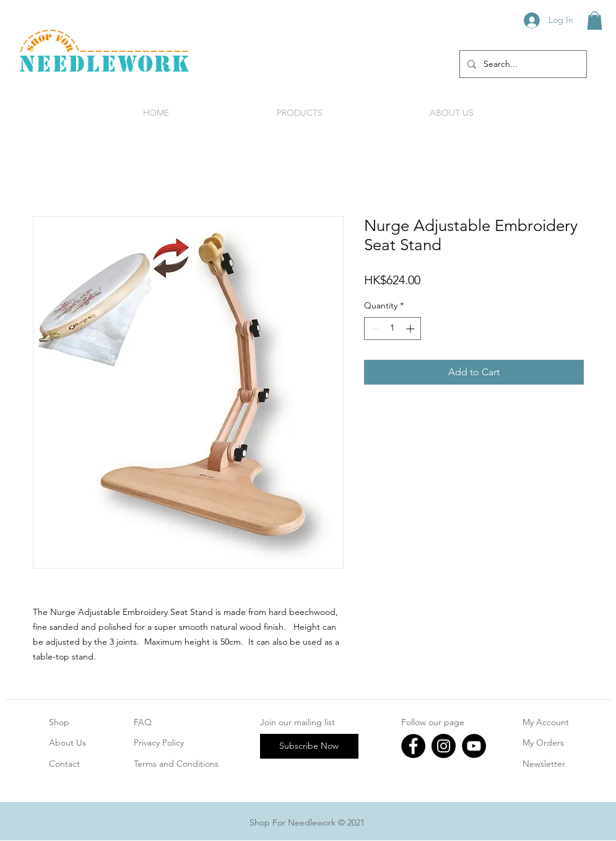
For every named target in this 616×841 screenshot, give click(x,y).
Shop (59, 722)
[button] (595, 20)
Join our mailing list (297, 722)
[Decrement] (374, 329)
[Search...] (522, 64)
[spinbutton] (393, 329)
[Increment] (411, 329)
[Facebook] (413, 746)
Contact (64, 764)
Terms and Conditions (176, 764)
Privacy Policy (159, 743)
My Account (546, 722)
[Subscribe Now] (309, 746)
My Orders (543, 743)
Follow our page (433, 722)
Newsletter (544, 764)
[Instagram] (444, 746)
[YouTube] (474, 746)
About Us (67, 743)
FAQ (143, 722)
